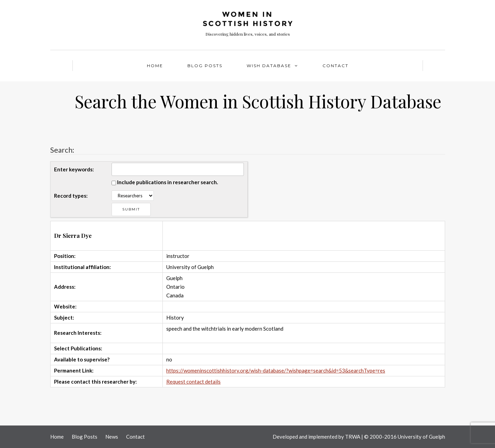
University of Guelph (421, 437)
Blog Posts (205, 66)
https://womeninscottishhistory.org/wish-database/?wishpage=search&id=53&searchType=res (276, 370)
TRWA (353, 437)
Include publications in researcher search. (167, 182)
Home (155, 66)
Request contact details (193, 382)
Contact (335, 66)
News (112, 437)
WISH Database (269, 66)
